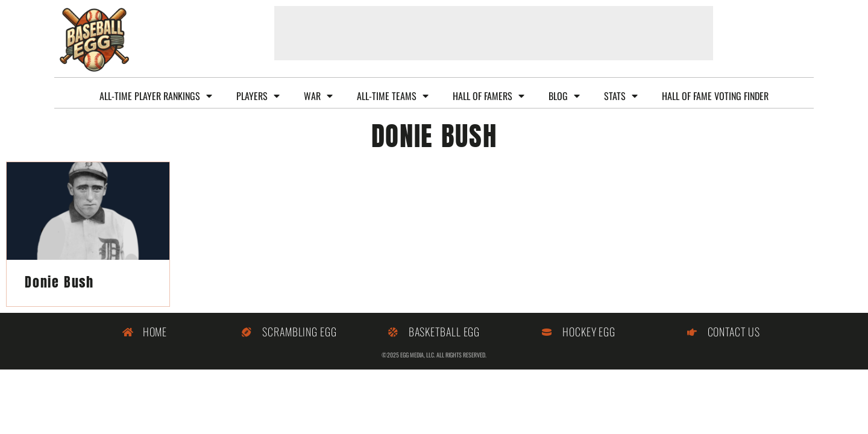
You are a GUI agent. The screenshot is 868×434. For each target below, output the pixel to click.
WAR (318, 96)
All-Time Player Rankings (156, 96)
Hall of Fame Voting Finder (715, 96)
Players (258, 96)
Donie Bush (59, 282)
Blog (564, 96)
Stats (621, 96)
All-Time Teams (393, 96)
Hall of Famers (489, 96)
